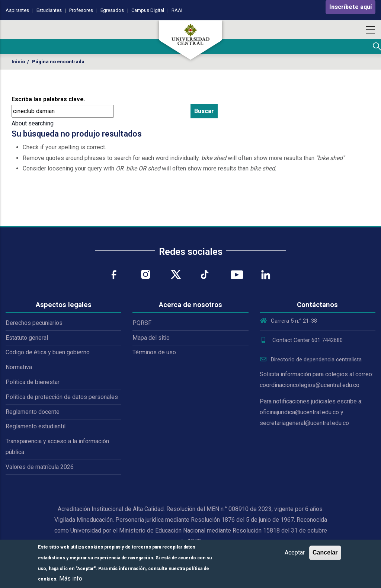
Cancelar (325, 552)
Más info (71, 579)
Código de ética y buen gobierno (48, 352)
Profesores (81, 10)
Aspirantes (17, 10)
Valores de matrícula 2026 (40, 467)
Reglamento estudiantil (36, 426)
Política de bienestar (33, 382)
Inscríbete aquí (350, 7)
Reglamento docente (33, 412)
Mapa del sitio (151, 338)
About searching (33, 123)
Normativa (19, 367)
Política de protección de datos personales (62, 397)
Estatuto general (27, 338)
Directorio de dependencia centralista (311, 359)
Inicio (18, 62)
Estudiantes (49, 10)
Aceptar (295, 552)
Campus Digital (148, 10)
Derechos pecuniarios (34, 323)
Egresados (112, 10)
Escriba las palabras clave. (48, 99)
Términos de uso (154, 352)
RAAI (177, 10)
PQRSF (142, 323)
